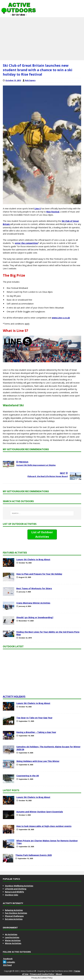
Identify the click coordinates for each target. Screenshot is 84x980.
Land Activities (12, 937)
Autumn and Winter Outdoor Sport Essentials (40, 812)
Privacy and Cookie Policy (42, 974)
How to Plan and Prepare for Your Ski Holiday (39, 574)
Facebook (8, 959)
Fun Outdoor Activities (16, 913)
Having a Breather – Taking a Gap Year (36, 732)
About (59, 974)
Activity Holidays (14, 697)
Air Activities (11, 934)
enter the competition (26, 243)
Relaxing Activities (14, 910)
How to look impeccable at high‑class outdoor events (44, 826)
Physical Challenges (14, 916)
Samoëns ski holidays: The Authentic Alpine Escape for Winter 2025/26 (48, 748)
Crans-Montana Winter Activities (33, 603)
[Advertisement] (42, 39)
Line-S (38, 209)
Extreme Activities (14, 919)
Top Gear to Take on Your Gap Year (34, 718)
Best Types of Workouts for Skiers (34, 588)
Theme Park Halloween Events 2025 (34, 855)
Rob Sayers (30, 80)
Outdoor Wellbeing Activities (19, 886)
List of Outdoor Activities (42, 534)
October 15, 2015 (13, 80)
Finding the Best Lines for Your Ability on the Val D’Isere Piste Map (48, 633)
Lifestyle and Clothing (16, 889)
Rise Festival (53, 212)
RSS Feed (7, 965)
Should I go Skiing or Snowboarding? (35, 617)
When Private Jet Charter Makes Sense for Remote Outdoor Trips (47, 842)
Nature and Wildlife (14, 892)
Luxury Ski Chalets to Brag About (33, 559)
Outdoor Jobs (12, 895)
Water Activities (13, 940)
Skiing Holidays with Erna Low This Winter (38, 761)
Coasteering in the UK (28, 776)
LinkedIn (9, 962)
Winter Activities (13, 943)
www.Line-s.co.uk (61, 318)
